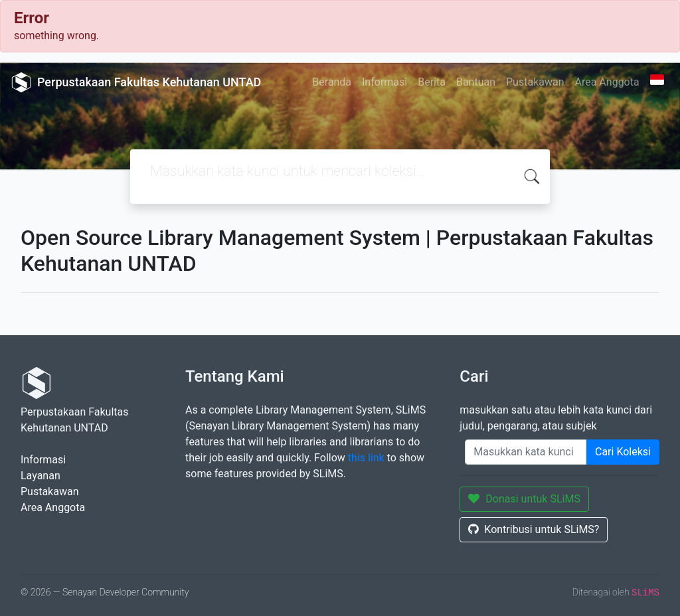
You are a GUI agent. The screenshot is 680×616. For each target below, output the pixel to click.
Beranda (332, 82)
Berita (432, 82)
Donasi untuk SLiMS (524, 499)
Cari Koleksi (623, 452)
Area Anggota (607, 82)
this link (366, 458)
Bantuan (476, 82)
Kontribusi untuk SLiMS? (534, 529)
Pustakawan (535, 82)
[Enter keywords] (526, 452)
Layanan (41, 476)
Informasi (384, 82)
